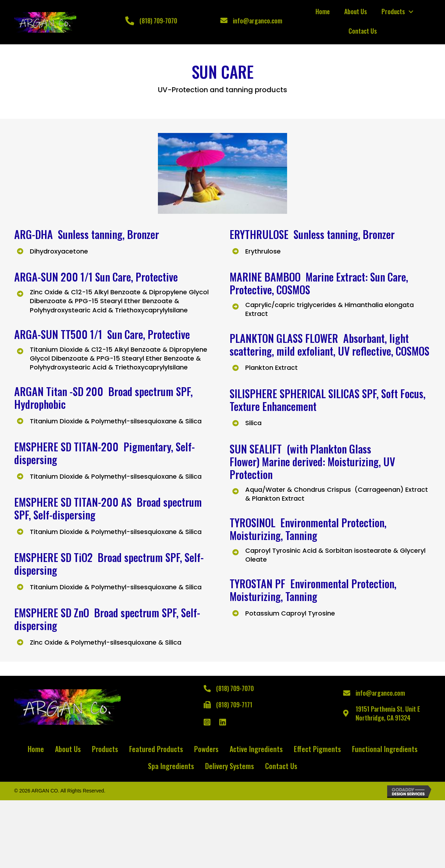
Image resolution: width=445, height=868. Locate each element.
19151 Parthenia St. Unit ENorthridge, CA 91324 (388, 713)
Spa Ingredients (171, 766)
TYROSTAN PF (260, 583)
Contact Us (363, 31)
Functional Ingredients (385, 749)
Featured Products (156, 749)
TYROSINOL (255, 522)
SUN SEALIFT (257, 449)
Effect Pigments (317, 749)
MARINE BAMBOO (265, 277)
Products (393, 11)
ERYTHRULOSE (260, 234)
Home (323, 11)
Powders (206, 749)
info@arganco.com (257, 21)
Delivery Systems (230, 766)
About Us (356, 11)
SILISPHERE (255, 393)
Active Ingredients (256, 749)
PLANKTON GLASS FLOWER (284, 338)
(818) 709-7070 (158, 21)
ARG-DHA (36, 234)
